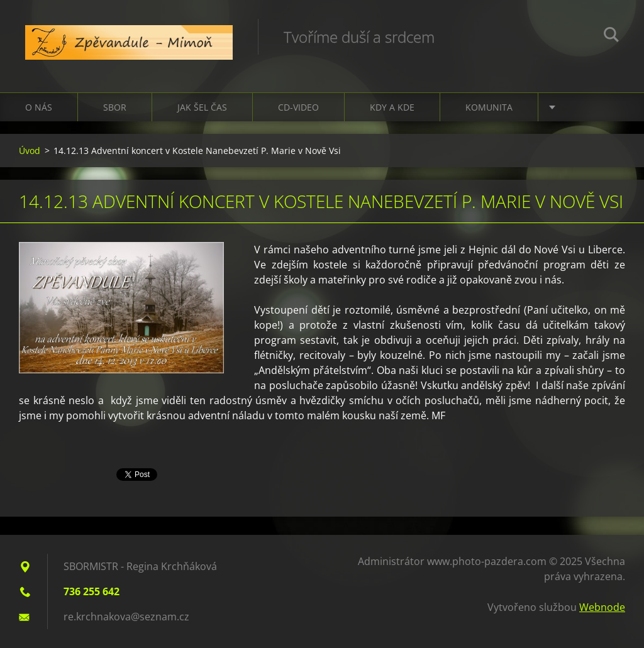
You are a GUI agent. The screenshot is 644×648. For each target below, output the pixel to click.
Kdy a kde (392, 107)
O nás (39, 107)
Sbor (115, 107)
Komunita (489, 107)
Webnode (602, 607)
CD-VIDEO (298, 107)
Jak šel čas (202, 107)
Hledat (611, 36)
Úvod (30, 151)
